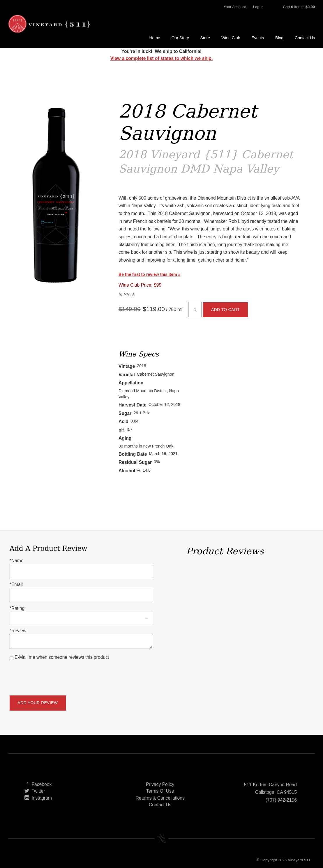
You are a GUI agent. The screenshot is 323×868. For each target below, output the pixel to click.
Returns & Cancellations (160, 798)
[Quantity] (195, 310)
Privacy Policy (160, 784)
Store (205, 38)
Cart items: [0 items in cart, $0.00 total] (299, 7)
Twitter (35, 791)
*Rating (17, 608)
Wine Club (231, 38)
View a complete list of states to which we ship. (162, 58)
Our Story (180, 38)
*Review (18, 631)
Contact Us (305, 38)
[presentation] (54, 674)
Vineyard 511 (49, 24)
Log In (258, 7)
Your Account (235, 7)
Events (258, 38)
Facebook (38, 784)
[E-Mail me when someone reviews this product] (12, 658)
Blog (279, 38)
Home (155, 38)
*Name (17, 561)
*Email (16, 584)
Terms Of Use (160, 791)
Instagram (38, 798)
